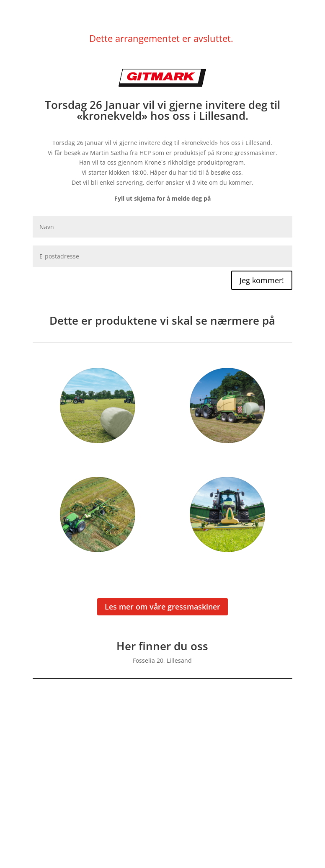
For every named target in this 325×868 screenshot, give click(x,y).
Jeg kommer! (262, 280)
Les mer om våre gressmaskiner (162, 607)
